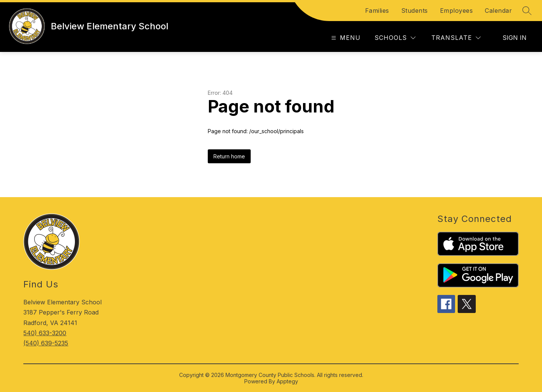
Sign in (515, 38)
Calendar (498, 11)
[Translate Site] (456, 38)
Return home (229, 156)
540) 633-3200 (45, 333)
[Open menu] (345, 38)
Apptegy (287, 381)
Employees (457, 11)
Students (415, 11)
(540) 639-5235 (46, 343)
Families (377, 11)
